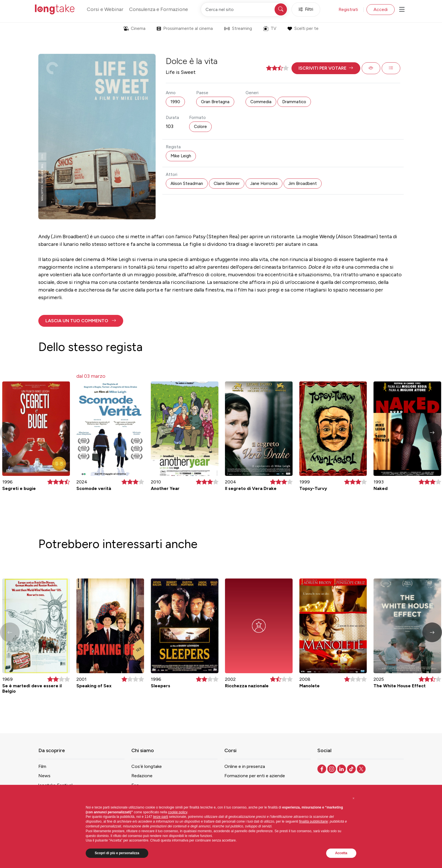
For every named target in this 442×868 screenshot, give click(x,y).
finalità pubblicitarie (313, 821)
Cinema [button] (134, 28)
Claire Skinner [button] (227, 184)
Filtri (306, 9)
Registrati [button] (348, 9)
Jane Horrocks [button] (264, 184)
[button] (326, 68)
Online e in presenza (245, 766)
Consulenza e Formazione (159, 9)
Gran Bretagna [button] (215, 102)
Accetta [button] (341, 853)
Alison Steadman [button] (187, 184)
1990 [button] (175, 102)
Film (42, 766)
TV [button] (270, 28)
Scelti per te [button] (303, 28)
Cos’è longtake (147, 766)
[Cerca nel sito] (244, 9)
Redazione (142, 776)
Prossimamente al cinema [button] (185, 28)
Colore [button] (200, 127)
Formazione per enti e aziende (255, 776)
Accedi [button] (381, 9)
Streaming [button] (238, 28)
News (44, 776)
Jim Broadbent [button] (303, 184)
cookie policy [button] (178, 812)
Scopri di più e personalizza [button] (117, 853)
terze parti (161, 817)
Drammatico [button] (294, 102)
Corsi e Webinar (105, 9)
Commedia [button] (261, 102)
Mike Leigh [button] (181, 156)
